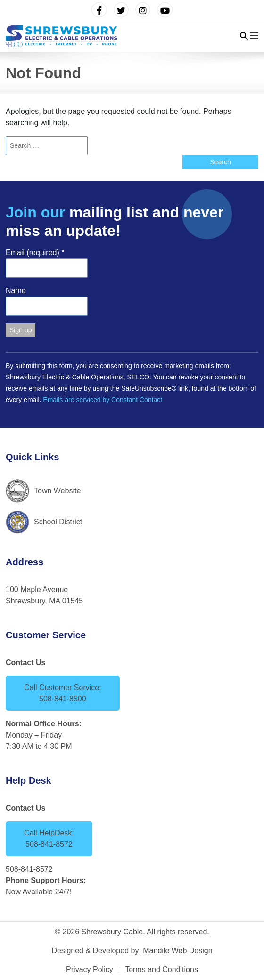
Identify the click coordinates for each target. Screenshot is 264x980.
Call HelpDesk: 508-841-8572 (49, 839)
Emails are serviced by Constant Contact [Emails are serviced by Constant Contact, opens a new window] (103, 400)
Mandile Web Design (177, 951)
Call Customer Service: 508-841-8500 (63, 693)
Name (16, 291)
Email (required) (35, 253)
